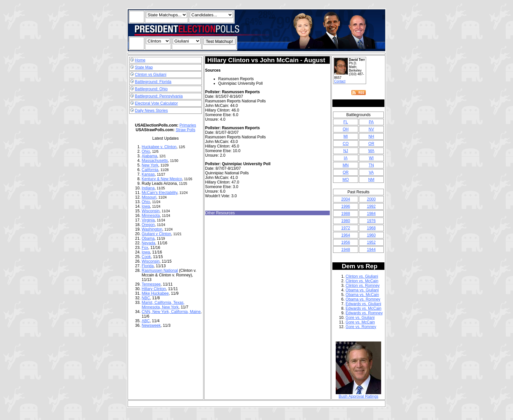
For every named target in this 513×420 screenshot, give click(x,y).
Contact (340, 81)
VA (371, 172)
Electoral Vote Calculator (156, 103)
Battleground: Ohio (151, 89)
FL (345, 122)
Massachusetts (155, 161)
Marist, (148, 303)
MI (346, 136)
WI (371, 158)
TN (371, 165)
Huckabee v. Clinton (159, 147)
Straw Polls (186, 130)
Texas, (179, 303)
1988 (346, 214)
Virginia (148, 220)
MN (346, 165)
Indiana (148, 188)
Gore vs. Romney (361, 327)
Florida (148, 266)
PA (371, 122)
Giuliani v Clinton (156, 234)
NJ (346, 151)
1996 (346, 206)
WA (371, 151)
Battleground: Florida (153, 82)
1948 (346, 250)
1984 (371, 214)
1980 (346, 221)
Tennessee (151, 284)
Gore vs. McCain (360, 322)
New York (150, 165)
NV (371, 129)
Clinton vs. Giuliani (362, 276)
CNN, (147, 312)
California (150, 170)
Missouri (149, 197)
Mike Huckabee (155, 293)
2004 (346, 199)
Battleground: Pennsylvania (159, 96)
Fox (145, 248)
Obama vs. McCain (362, 295)
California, (164, 303)
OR (371, 144)
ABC (146, 321)
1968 (371, 228)
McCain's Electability (159, 193)
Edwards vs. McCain (363, 308)
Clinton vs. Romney (363, 286)
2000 (371, 199)
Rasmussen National (160, 271)
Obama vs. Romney (363, 299)
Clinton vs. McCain (362, 281)
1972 (346, 228)
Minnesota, (152, 307)
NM (371, 180)
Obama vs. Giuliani (362, 290)
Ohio (146, 151)
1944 (371, 250)
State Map (144, 67)
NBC (146, 298)
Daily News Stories (151, 111)
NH (371, 136)
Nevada (148, 243)
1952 (371, 242)
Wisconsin (151, 211)
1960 (371, 235)
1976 (371, 221)
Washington (152, 229)
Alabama (149, 156)
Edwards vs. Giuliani (363, 304)
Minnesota (151, 216)
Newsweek (151, 325)
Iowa (146, 206)
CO (345, 144)
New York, (162, 312)
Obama (148, 238)
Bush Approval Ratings (358, 395)
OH (345, 129)
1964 (346, 235)
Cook (146, 257)
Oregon (148, 225)
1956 (346, 242)
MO (346, 180)
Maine (195, 312)
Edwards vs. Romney (364, 313)
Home (140, 60)
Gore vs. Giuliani (360, 318)
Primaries (188, 125)
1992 (371, 206)
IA (346, 158)
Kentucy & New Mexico (162, 179)
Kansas (148, 174)
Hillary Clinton (154, 289)
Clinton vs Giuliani (150, 75)
